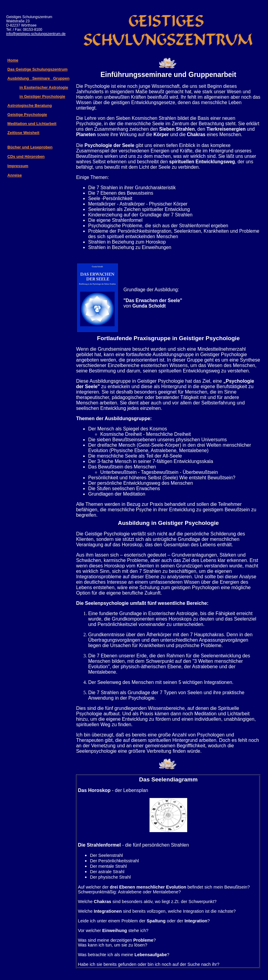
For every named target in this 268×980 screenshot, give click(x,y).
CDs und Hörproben (26, 156)
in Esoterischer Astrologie (44, 87)
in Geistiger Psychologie (43, 96)
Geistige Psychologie (27, 115)
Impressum (18, 166)
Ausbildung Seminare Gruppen (39, 78)
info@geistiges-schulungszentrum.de (36, 34)
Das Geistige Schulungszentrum (38, 69)
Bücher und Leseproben (30, 147)
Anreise (15, 175)
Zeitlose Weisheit (24, 133)
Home (13, 60)
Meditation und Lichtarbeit (32, 124)
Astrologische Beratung (30, 105)
